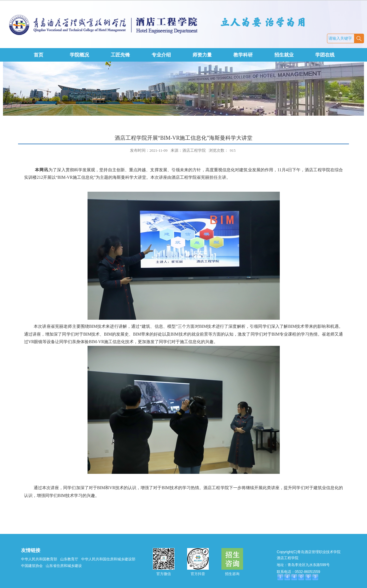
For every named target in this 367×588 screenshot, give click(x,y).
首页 (39, 55)
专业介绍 (161, 55)
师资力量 (202, 55)
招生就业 (284, 55)
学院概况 (79, 55)
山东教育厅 (69, 559)
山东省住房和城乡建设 (64, 566)
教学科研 (243, 55)
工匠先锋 (120, 55)
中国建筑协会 (32, 566)
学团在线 (325, 55)
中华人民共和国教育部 (39, 559)
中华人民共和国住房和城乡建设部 (108, 559)
